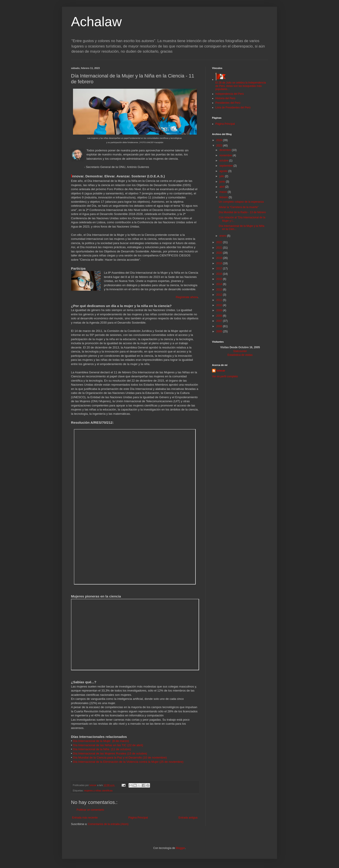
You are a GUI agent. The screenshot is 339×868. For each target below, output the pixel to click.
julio (222, 176)
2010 (220, 305)
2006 (220, 326)
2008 (220, 316)
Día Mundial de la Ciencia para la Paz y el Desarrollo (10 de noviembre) (120, 757)
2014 (220, 284)
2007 (220, 321)
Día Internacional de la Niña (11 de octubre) (102, 749)
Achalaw (96, 22)
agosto (224, 171)
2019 (220, 258)
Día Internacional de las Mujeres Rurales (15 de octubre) (110, 753)
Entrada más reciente (85, 818)
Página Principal (138, 818)
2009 (220, 310)
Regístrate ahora (187, 297)
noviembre (226, 155)
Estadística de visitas (240, 355)
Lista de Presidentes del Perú (233, 107)
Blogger (180, 848)
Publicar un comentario (90, 810)
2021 (220, 248)
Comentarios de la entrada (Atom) (108, 824)
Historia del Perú (225, 98)
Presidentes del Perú (228, 103)
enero (223, 236)
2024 (220, 140)
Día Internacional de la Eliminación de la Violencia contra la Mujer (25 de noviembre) (128, 762)
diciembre (226, 150)
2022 (220, 242)
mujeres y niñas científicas (98, 791)
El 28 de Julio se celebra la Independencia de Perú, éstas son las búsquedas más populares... (241, 84)
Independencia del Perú (230, 94)
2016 (220, 274)
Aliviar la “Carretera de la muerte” (239, 207)
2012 (220, 295)
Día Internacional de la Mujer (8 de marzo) (101, 741)
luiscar (221, 371)
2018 (220, 263)
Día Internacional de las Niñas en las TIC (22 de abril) (108, 745)
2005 (220, 331)
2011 (220, 300)
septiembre (226, 166)
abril (222, 187)
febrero (224, 197)
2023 (220, 146)
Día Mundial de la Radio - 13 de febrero (242, 212)
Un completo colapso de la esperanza (241, 202)
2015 (220, 279)
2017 (220, 269)
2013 (220, 290)
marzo (224, 192)
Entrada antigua (188, 818)
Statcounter (240, 351)
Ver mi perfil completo (225, 376)
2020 (220, 253)
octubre (224, 161)
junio (223, 182)
